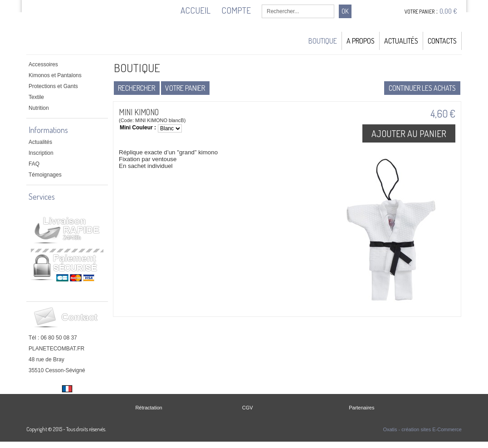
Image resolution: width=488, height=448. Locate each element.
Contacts (442, 41)
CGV (248, 408)
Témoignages (45, 175)
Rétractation (149, 408)
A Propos (361, 41)
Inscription (41, 153)
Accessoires (43, 64)
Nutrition (39, 108)
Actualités (401, 41)
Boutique (323, 41)
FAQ (34, 164)
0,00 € (448, 11)
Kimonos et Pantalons (55, 75)
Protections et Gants (53, 86)
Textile (36, 97)
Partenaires (361, 408)
